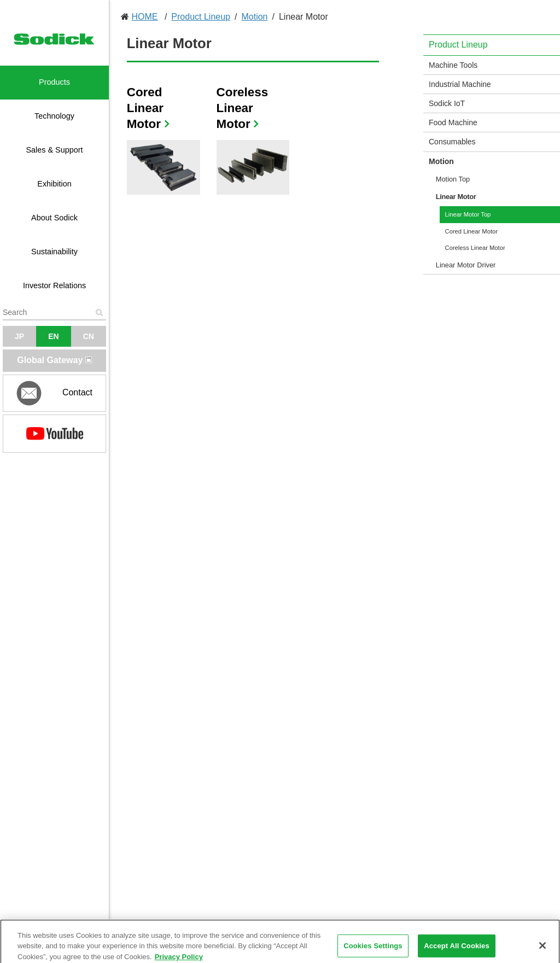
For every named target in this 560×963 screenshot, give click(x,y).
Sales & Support (55, 150)
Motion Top (453, 179)
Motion (254, 17)
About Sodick (54, 218)
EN (53, 336)
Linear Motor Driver (466, 265)
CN (89, 336)
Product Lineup (201, 17)
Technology (54, 116)
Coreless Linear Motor (243, 108)
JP (19, 336)
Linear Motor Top (468, 214)
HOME (144, 17)
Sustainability (54, 252)
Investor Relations (54, 285)
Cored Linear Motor (145, 108)
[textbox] (54, 312)
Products (54, 82)
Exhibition (54, 184)
